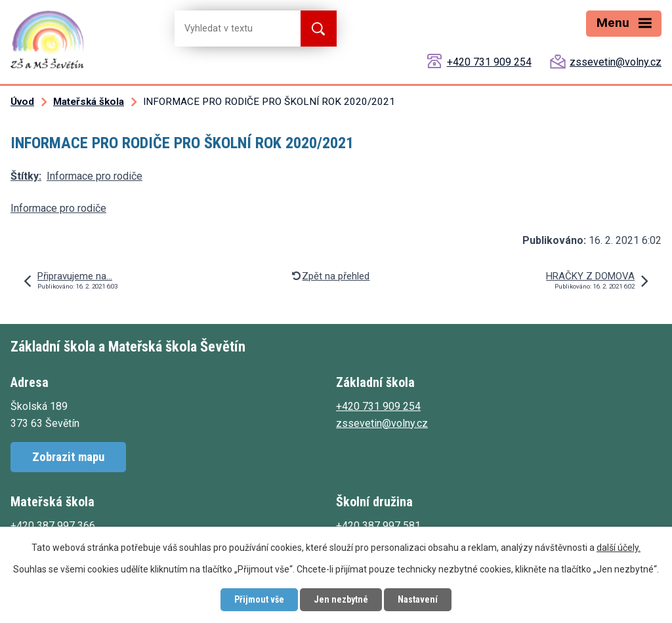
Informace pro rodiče (94, 176)
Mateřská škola (89, 102)
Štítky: (26, 176)
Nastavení (418, 599)
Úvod (22, 102)
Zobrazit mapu (68, 457)
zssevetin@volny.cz (616, 62)
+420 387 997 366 (53, 526)
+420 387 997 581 (378, 526)
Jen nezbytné (341, 599)
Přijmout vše (259, 599)
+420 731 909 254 (489, 62)
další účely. (619, 548)
